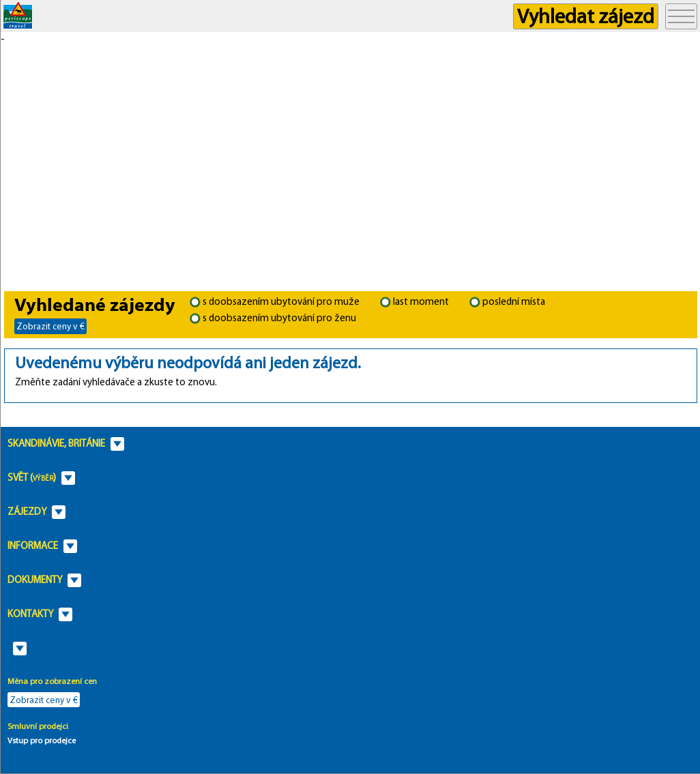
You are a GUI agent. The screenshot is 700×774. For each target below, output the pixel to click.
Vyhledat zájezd (586, 16)
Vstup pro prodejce (42, 740)
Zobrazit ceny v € (50, 326)
